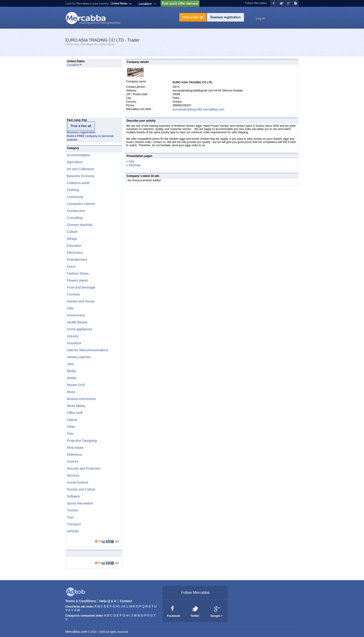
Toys (70, 517)
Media (71, 371)
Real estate (75, 448)
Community (75, 197)
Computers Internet (81, 204)
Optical (72, 420)
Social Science (78, 482)
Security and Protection (84, 468)
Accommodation (79, 155)
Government (76, 315)
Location (145, 4)
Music (71, 392)
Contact (126, 601)
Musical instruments (81, 399)
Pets (70, 434)
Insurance (74, 343)
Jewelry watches (79, 357)
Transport (74, 524)
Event (71, 266)
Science (73, 461)
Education (74, 246)
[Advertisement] (89, 94)
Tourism (73, 510)
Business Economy (81, 176)
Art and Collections (81, 169)
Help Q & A (108, 601)
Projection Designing (82, 441)
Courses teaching (80, 225)
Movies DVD (76, 385)
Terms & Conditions (81, 601)
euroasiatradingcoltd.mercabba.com (199, 109)
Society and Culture (81, 489)
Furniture (74, 294)
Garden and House (81, 301)
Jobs (71, 364)
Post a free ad (193, 17)
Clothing (73, 190)
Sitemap (135, 165)
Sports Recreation (80, 503)
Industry (73, 336)
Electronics (75, 253)
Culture (72, 232)
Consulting (75, 218)
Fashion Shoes (78, 273)
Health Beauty (77, 322)
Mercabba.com (76, 632)
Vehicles (73, 531)
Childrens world (78, 183)
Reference (75, 455)
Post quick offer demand (180, 4)
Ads (131, 161)
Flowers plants (78, 280)
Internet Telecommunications (88, 350)
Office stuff (75, 413)
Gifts (70, 308)
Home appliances (80, 329)
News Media (76, 406)
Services (73, 475)
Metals (72, 378)
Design (72, 239)
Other (71, 427)
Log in (260, 18)
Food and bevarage (81, 287)
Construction (76, 211)
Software (73, 496)
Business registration (225, 17)
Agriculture (75, 162)
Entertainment (77, 260)
